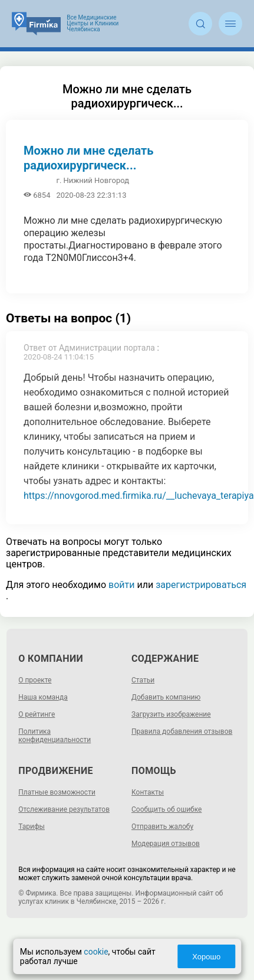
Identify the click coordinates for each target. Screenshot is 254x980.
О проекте (35, 680)
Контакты (148, 792)
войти (121, 585)
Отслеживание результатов (64, 809)
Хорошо (206, 957)
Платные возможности (57, 792)
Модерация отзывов (166, 844)
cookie (97, 952)
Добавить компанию (166, 697)
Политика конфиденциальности (55, 736)
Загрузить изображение (171, 714)
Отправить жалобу (162, 827)
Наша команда (43, 697)
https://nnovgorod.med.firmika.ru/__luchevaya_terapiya (139, 496)
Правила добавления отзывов (182, 731)
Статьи (143, 680)
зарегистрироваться (201, 585)
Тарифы (32, 827)
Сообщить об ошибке (166, 809)
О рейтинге (37, 714)
